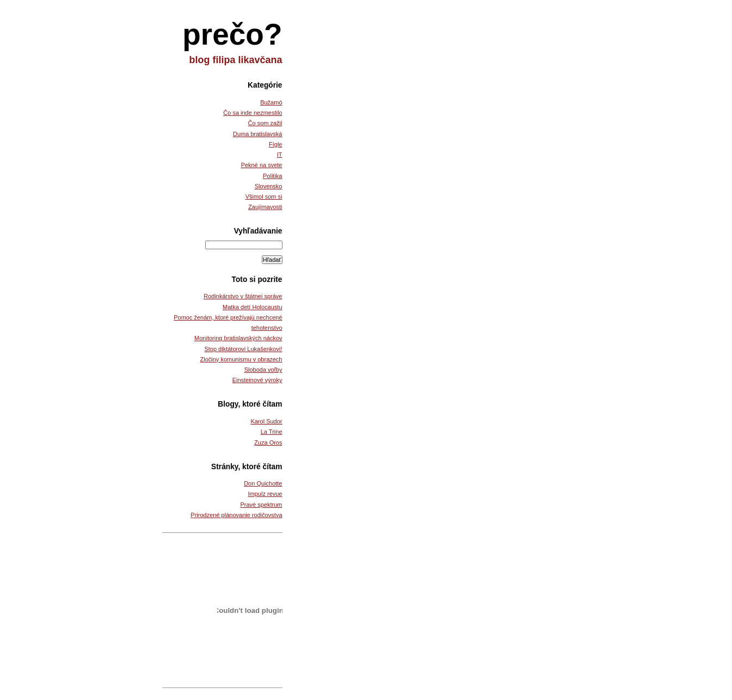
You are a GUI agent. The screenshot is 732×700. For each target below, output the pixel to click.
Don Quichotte (263, 483)
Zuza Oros (268, 443)
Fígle (275, 144)
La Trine (272, 432)
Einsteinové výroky (257, 380)
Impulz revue (265, 494)
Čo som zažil (265, 123)
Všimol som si (264, 197)
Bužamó (271, 102)
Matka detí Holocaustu (252, 307)
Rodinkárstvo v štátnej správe (243, 296)
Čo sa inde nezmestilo (253, 113)
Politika (272, 176)
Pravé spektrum (261, 505)
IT (280, 155)
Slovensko (269, 186)
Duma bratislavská (257, 134)
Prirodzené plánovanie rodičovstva (236, 515)
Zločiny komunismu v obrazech (241, 359)
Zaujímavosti (265, 207)
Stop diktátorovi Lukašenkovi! (243, 349)
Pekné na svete (262, 165)
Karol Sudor (266, 421)
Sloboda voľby (263, 370)
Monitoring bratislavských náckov (238, 338)
